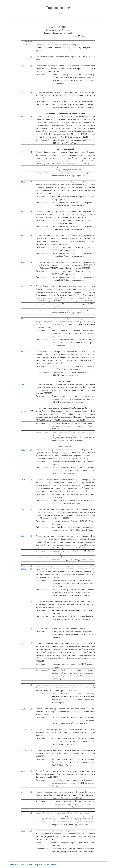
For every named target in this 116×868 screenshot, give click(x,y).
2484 (23, 384)
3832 (23, 644)
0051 (23, 286)
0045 (23, 319)
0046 (23, 212)
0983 (23, 411)
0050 (23, 117)
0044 (23, 182)
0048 (23, 262)
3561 (23, 831)
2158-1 (24, 569)
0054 (23, 152)
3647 (23, 792)
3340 (23, 750)
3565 (23, 66)
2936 (23, 480)
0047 (23, 236)
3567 (23, 685)
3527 (23, 450)
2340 (23, 509)
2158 (23, 566)
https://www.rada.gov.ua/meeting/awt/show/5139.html (33, 865)
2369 (23, 536)
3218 (23, 709)
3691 (23, 813)
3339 (23, 730)
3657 (23, 93)
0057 (23, 352)
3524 (23, 771)
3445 (23, 602)
